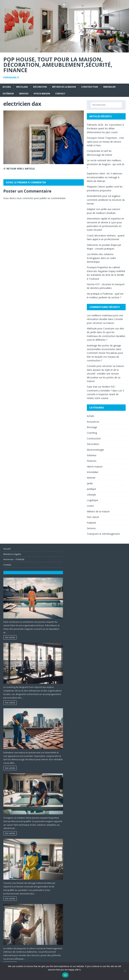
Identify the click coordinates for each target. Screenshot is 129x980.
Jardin (90, 483)
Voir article (10, 637)
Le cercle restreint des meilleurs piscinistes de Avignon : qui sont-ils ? (106, 164)
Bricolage (22, 87)
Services (24, 94)
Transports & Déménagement (103, 534)
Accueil (7, 87)
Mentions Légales (12, 554)
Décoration (40, 87)
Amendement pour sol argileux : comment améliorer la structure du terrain (106, 200)
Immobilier (109, 87)
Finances (92, 461)
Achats (91, 416)
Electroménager (95, 450)
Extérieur (8, 94)
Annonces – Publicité (14, 559)
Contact (60, 94)
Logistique (92, 500)
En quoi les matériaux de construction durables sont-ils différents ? (106, 336)
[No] (125, 971)
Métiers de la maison (64, 87)
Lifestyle (91, 495)
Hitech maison (42, 94)
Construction (90, 87)
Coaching (92, 433)
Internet (91, 478)
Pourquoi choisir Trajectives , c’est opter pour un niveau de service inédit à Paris (105, 142)
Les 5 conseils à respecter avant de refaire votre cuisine (105, 394)
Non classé (93, 517)
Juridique (91, 489)
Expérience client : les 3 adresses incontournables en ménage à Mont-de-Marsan (105, 177)
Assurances (93, 422)
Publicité (91, 523)
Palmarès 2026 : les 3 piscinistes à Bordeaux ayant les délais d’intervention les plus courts (105, 128)
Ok (65, 975)
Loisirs (90, 506)
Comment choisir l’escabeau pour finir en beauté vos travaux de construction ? (105, 357)
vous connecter (25, 198)
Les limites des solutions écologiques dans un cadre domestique (101, 258)
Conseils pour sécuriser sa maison (105, 366)
